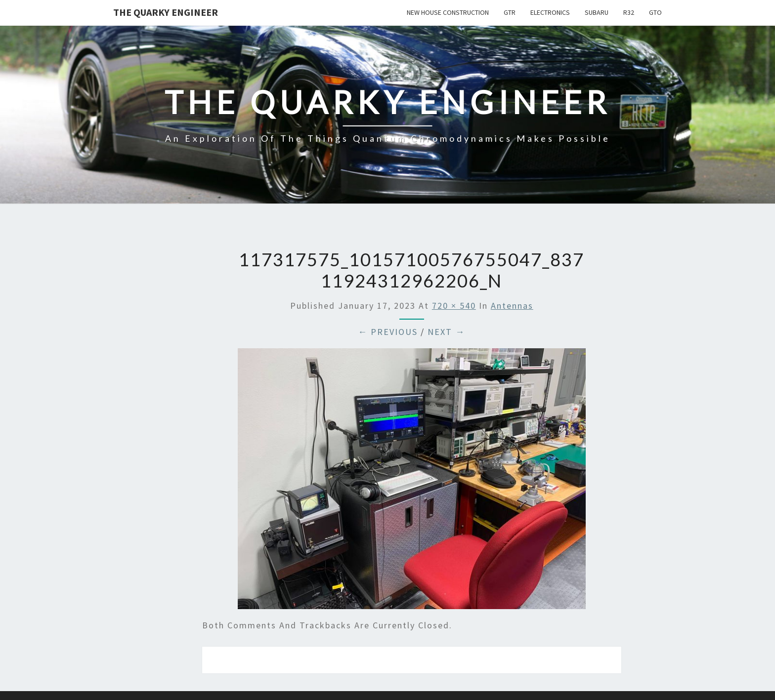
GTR (510, 12)
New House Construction (448, 12)
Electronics (550, 12)
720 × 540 (454, 306)
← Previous (388, 332)
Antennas (512, 306)
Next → (446, 332)
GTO (655, 12)
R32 (629, 12)
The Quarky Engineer (166, 12)
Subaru (597, 12)
